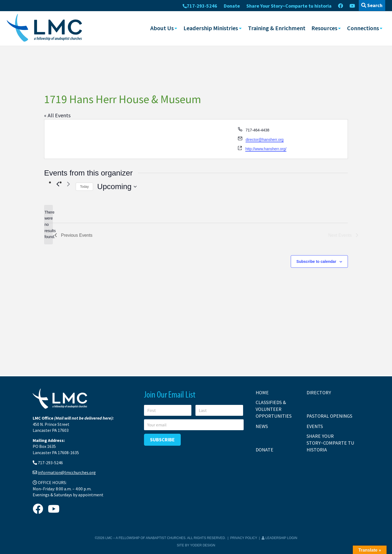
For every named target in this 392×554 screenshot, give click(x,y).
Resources (324, 28)
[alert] (48, 224)
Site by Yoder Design (196, 545)
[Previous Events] (58, 184)
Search (372, 5)
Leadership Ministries (211, 28)
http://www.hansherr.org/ (266, 149)
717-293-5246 (200, 6)
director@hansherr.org (265, 139)
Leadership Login (279, 538)
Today (84, 186)
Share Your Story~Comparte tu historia (289, 6)
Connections (363, 28)
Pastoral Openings (329, 416)
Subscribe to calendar (316, 261)
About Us (162, 28)
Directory (319, 393)
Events (315, 426)
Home (262, 393)
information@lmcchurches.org (67, 472)
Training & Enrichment (277, 28)
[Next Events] (68, 184)
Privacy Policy (244, 538)
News (262, 426)
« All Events (57, 115)
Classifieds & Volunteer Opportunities (274, 409)
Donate (232, 6)
